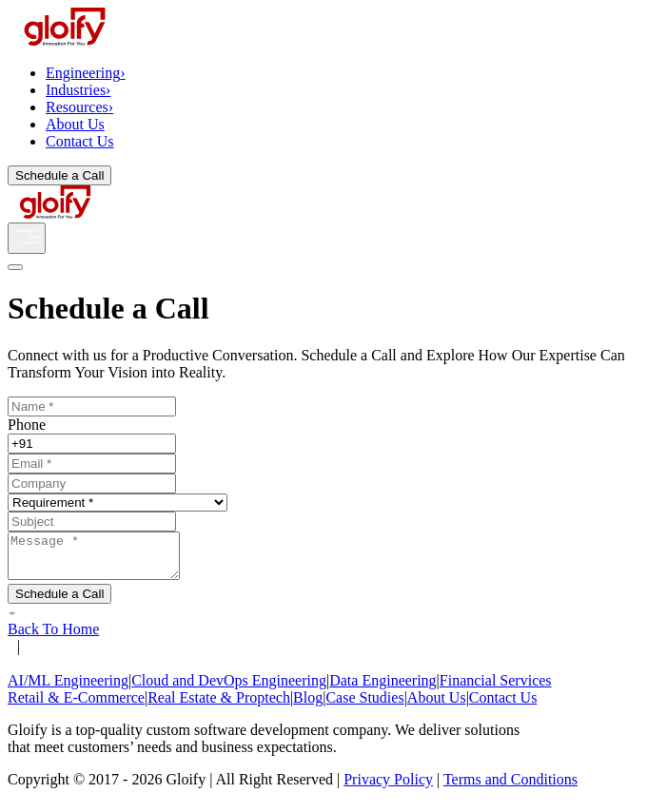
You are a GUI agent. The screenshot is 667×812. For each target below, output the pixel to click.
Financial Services (496, 689)
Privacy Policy (388, 788)
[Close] (15, 267)
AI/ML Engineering (68, 689)
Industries (78, 90)
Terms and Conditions (510, 788)
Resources (79, 107)
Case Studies (364, 706)
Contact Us (80, 141)
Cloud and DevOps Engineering (229, 689)
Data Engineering (383, 689)
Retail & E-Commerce (76, 706)
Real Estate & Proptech (219, 706)
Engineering (86, 73)
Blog (308, 706)
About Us (75, 124)
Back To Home (53, 638)
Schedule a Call (59, 175)
